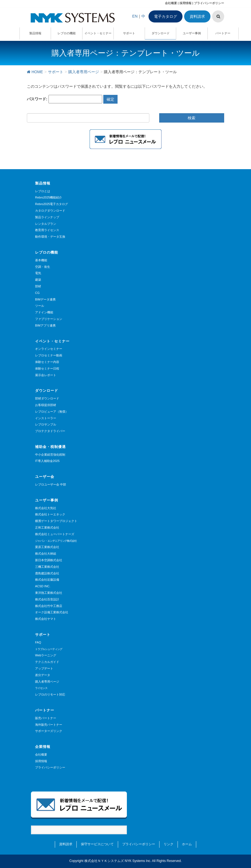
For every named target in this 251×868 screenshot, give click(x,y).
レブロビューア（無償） (52, 412)
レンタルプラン (46, 224)
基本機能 (41, 260)
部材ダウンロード (47, 398)
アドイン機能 (44, 312)
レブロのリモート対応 (50, 694)
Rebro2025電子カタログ (52, 204)
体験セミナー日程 (47, 368)
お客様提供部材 (46, 405)
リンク (169, 844)
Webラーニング (46, 655)
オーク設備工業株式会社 (52, 612)
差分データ (43, 675)
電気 (38, 273)
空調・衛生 (43, 267)
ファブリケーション (49, 319)
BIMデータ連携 (45, 299)
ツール (40, 306)
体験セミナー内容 (47, 362)
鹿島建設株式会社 (47, 573)
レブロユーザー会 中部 (51, 484)
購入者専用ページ (47, 682)
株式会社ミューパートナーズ (55, 534)
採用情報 (186, 3)
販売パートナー (46, 718)
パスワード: (65, 99)
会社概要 (171, 3)
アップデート (44, 668)
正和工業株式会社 (47, 527)
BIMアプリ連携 (45, 325)
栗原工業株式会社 (47, 547)
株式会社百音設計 (47, 599)
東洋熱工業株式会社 (49, 593)
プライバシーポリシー (209, 3)
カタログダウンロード (50, 211)
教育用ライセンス (47, 230)
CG (37, 293)
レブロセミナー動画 (49, 355)
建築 (38, 280)
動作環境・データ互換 (50, 237)
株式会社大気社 (46, 508)
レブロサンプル (46, 424)
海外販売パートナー (49, 725)
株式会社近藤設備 (47, 580)
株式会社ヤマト (46, 619)
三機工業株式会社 (47, 567)
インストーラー (46, 418)
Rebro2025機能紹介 (49, 197)
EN (135, 16)
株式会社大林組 (46, 554)
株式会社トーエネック (50, 514)
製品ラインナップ (47, 217)
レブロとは (43, 191)
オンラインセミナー (49, 349)
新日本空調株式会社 (49, 560)
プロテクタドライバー (50, 431)
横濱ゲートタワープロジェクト (56, 521)
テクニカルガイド (47, 662)
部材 (38, 286)
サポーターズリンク (49, 731)
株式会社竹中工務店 (49, 606)
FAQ (38, 642)
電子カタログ (166, 16)
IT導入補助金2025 (47, 461)
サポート (43, 635)
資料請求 (197, 16)
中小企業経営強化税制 (50, 455)
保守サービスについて (97, 844)
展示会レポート (46, 375)
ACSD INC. (43, 586)
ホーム (187, 844)
